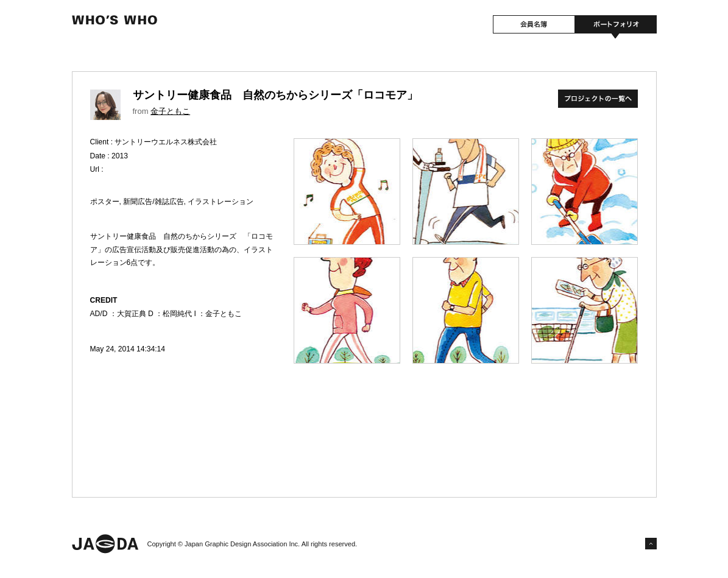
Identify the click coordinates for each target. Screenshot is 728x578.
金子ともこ (170, 111)
